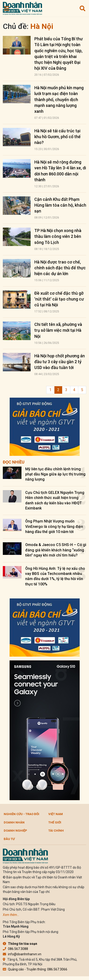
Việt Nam (56, 814)
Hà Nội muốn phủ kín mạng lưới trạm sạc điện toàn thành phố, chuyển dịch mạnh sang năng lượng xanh (59, 99)
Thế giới (55, 822)
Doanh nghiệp (15, 831)
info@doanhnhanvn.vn (22, 954)
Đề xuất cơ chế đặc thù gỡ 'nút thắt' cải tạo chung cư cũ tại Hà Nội (59, 299)
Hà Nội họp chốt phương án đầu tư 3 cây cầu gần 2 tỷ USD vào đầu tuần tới (60, 362)
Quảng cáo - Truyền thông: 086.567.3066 (35, 969)
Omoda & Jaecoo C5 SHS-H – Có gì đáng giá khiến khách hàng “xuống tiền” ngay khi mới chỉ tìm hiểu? (56, 550)
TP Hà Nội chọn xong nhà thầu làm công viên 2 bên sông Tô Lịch (58, 236)
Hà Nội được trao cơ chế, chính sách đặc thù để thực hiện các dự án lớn (60, 268)
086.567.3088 (15, 949)
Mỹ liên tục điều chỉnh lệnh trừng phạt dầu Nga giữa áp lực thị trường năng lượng (55, 474)
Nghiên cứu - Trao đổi (21, 814)
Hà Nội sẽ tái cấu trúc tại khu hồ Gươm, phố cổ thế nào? (57, 137)
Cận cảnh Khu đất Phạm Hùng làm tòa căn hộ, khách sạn (60, 205)
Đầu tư (9, 839)
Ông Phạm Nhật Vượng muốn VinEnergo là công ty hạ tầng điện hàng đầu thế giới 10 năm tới (54, 526)
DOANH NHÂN (14, 822)
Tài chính (56, 831)
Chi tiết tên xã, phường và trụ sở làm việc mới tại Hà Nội (58, 330)
